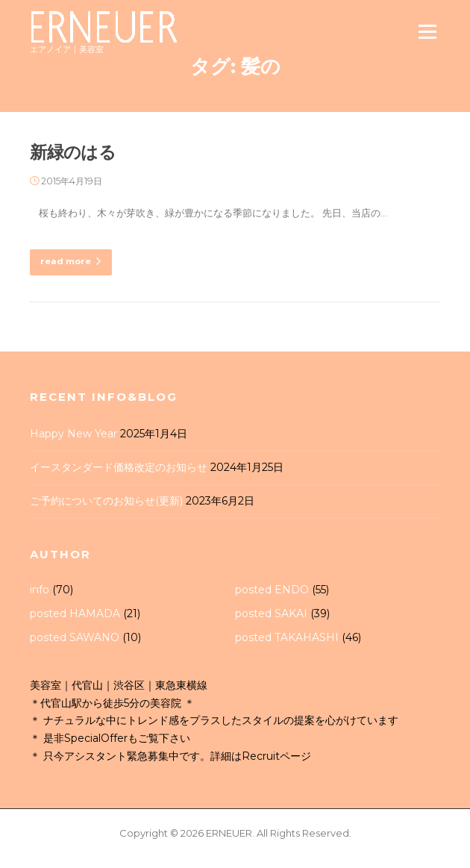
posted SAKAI (271, 613)
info (40, 590)
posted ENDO (272, 590)
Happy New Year (73, 434)
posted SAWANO (75, 637)
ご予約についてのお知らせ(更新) (106, 501)
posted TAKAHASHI (287, 637)
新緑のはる (73, 152)
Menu (427, 31)
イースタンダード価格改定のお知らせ (119, 467)
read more (71, 261)
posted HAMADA (75, 613)
